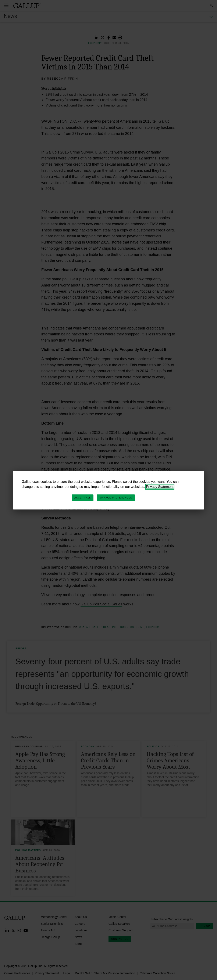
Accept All (83, 498)
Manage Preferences (116, 498)
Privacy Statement (160, 487)
